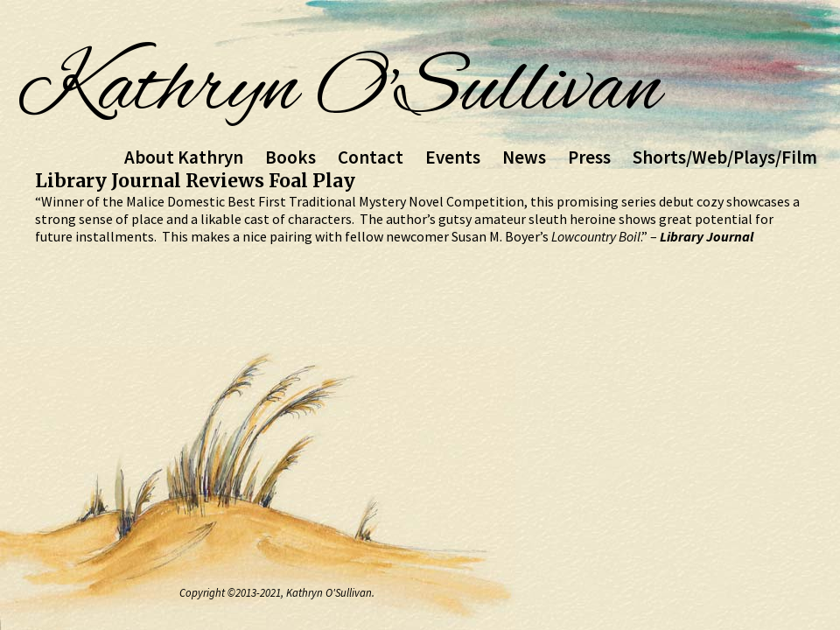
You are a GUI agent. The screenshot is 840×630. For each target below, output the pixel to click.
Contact (371, 157)
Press (589, 157)
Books (290, 157)
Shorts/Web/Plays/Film (725, 157)
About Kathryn (184, 157)
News (524, 157)
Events (453, 157)
